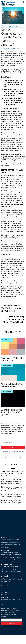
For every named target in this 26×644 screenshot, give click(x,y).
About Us (4, 590)
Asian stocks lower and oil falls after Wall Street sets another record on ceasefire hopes (12, 481)
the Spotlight (7, 564)
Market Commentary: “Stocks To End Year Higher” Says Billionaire (14, 319)
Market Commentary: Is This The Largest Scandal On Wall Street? (12, 308)
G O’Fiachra (5, 48)
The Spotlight (15, 48)
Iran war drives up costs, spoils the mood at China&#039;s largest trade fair (13, 489)
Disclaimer (4, 595)
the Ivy (4, 537)
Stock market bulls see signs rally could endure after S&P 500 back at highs (13, 473)
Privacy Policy (5, 597)
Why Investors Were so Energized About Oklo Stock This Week (13, 496)
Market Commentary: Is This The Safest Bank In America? (12, 37)
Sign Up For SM (5, 592)
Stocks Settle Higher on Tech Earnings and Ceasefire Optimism (13, 502)
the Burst (5, 551)
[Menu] (23, 2)
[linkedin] (3, 604)
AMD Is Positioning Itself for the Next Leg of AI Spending (12, 412)
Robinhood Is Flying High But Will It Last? (13, 359)
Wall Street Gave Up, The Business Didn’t (12, 385)
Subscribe (13, 447)
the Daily (5, 576)
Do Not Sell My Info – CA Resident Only (11, 599)
